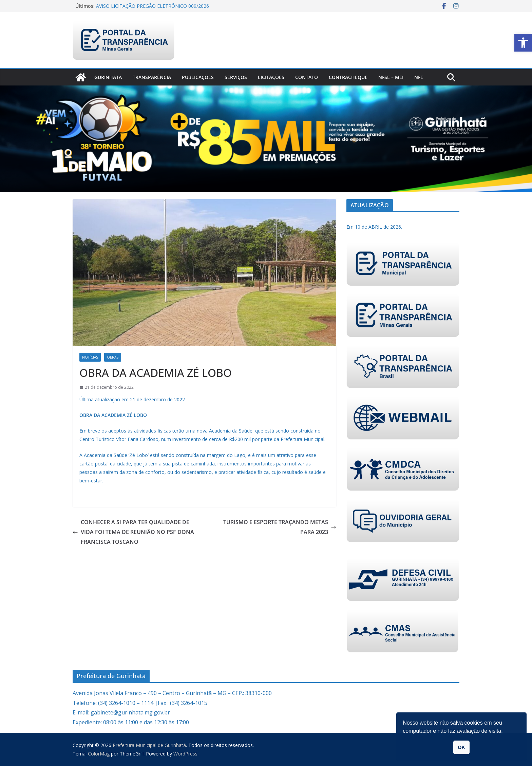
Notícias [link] (90, 357)
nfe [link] (419, 77)
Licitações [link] (271, 77)
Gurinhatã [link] (108, 77)
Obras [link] (113, 357)
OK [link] (461, 747)
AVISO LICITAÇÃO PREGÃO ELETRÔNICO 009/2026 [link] (153, 6)
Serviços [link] (236, 77)
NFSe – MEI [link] (391, 77)
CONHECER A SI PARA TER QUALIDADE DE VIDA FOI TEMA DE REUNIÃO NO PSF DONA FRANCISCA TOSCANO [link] (133, 532)
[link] (523, 43)
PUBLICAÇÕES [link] (198, 77)
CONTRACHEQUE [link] (348, 77)
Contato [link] (307, 77)
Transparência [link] (152, 77)
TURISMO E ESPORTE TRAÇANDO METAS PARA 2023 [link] (280, 527)
